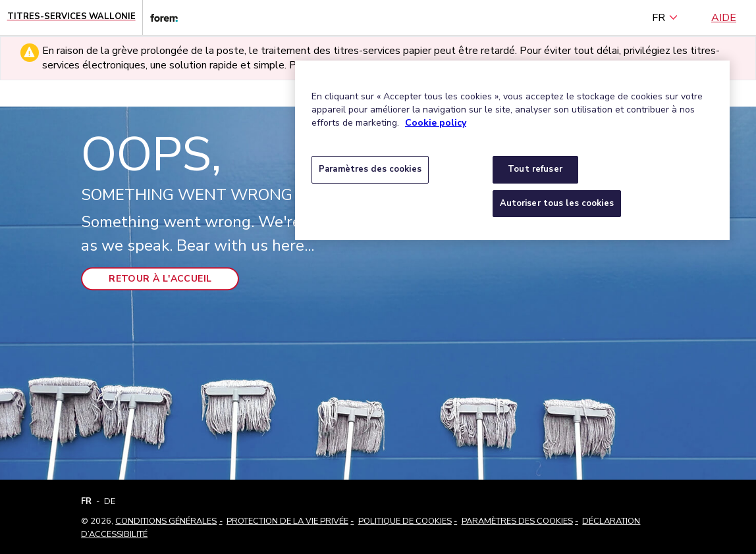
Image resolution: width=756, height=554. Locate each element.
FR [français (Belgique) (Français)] (665, 18)
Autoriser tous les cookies (557, 203)
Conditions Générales (166, 521)
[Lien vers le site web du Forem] (160, 17)
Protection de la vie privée (287, 521)
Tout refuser (535, 169)
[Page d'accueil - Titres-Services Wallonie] (71, 17)
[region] (512, 150)
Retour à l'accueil (160, 279)
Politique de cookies (405, 521)
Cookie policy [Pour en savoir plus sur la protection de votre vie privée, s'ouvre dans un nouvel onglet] (436, 123)
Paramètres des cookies (517, 521)
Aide (724, 18)
